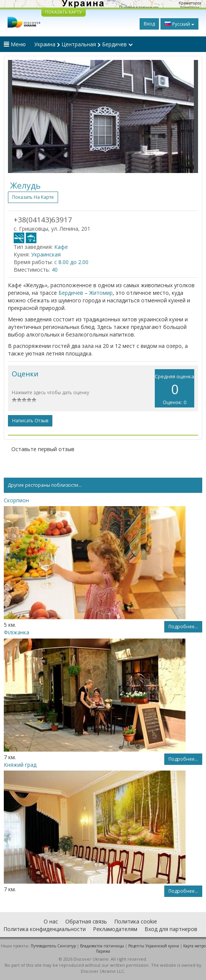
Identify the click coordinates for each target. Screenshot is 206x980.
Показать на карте (33, 197)
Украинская (46, 254)
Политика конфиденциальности (45, 929)
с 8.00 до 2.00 (71, 262)
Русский (179, 24)
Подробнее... (183, 627)
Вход (149, 24)
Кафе (61, 247)
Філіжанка (17, 632)
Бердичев (71, 293)
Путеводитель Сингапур (53, 946)
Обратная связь (86, 921)
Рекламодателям (115, 929)
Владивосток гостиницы (102, 946)
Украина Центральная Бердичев (83, 44)
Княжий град (20, 765)
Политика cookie (136, 921)
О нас (51, 921)
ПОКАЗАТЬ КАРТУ (64, 12)
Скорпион (16, 500)
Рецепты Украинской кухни (154, 946)
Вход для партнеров (171, 929)
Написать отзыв (30, 421)
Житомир (101, 293)
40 (55, 270)
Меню (15, 44)
